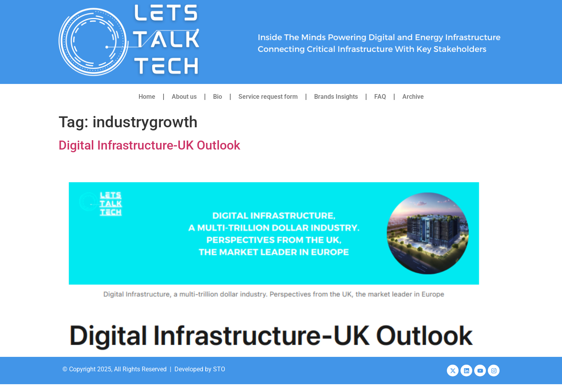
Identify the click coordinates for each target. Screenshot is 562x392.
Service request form (268, 97)
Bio (218, 97)
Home (147, 97)
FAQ (380, 97)
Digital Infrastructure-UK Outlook (149, 145)
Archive (413, 97)
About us (184, 97)
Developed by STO (200, 369)
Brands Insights (336, 97)
